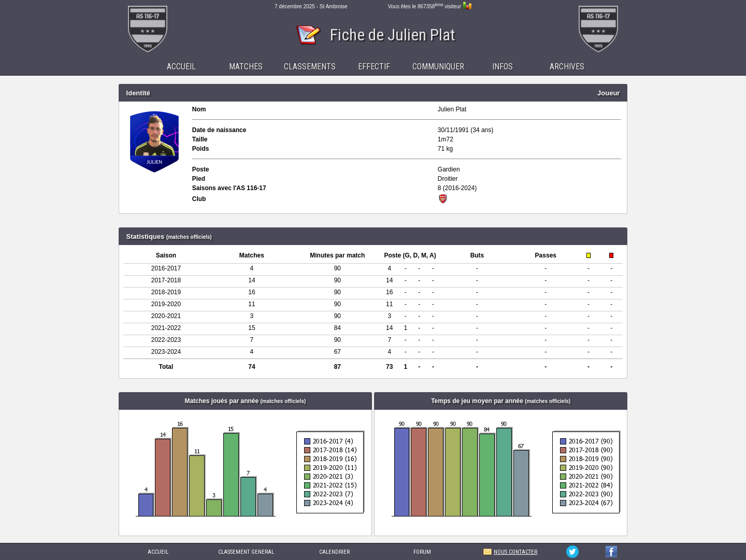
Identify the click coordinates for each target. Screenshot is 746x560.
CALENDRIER (334, 552)
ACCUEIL (158, 552)
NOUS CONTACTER (515, 552)
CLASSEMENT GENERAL (246, 552)
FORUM (422, 552)
